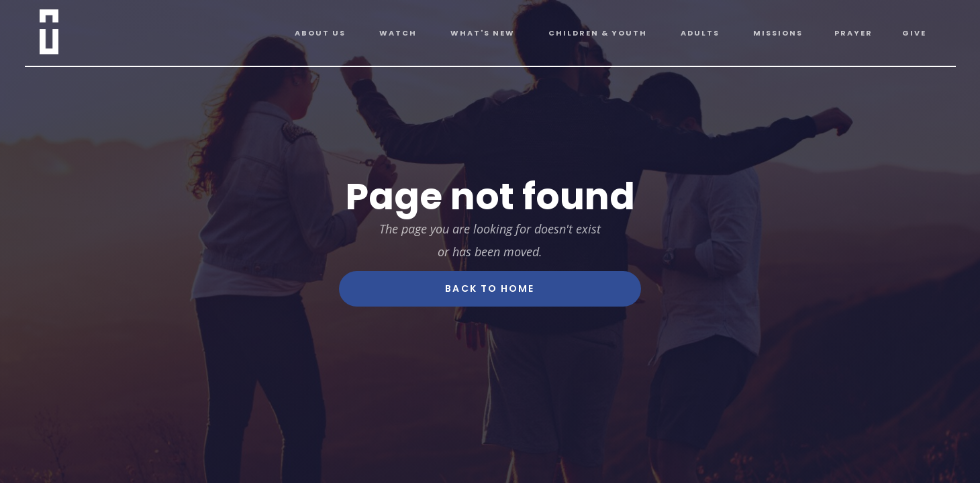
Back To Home (490, 288)
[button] (320, 33)
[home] (66, 29)
